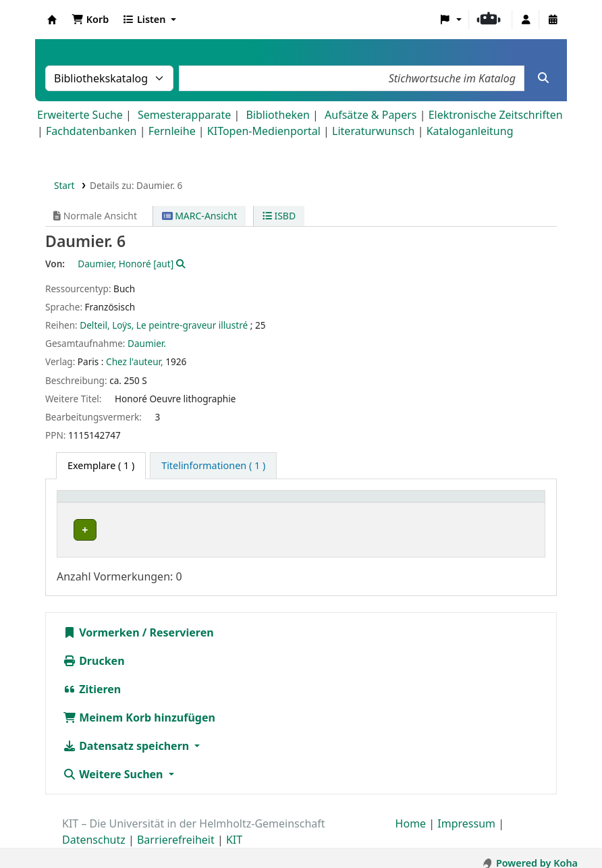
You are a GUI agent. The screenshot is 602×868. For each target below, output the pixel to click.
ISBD (279, 216)
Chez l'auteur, (135, 361)
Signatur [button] (399, 503)
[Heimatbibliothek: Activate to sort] (141, 503)
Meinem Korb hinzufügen (139, 707)
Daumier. (147, 343)
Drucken (94, 651)
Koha (52, 20)
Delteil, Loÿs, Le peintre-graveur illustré (164, 325)
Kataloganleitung (470, 131)
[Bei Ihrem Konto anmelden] (526, 20)
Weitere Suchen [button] (114, 764)
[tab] (213, 466)
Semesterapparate (184, 115)
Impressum (466, 813)
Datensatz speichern (127, 736)
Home (411, 813)
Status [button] (492, 503)
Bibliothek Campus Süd (121, 530)
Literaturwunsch (373, 131)
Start (64, 185)
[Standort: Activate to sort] (299, 503)
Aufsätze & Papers (371, 115)
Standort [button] (252, 503)
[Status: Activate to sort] (508, 503)
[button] (90, 20)
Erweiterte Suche (80, 115)
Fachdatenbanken (91, 131)
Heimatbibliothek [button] (105, 503)
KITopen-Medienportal (264, 131)
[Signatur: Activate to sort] (421, 503)
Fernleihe (172, 131)
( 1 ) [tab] (101, 465)
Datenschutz (94, 830)
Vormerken (101, 622)
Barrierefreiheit (176, 830)
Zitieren (92, 679)
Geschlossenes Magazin (281, 530)
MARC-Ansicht (200, 216)
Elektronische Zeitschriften (496, 115)
